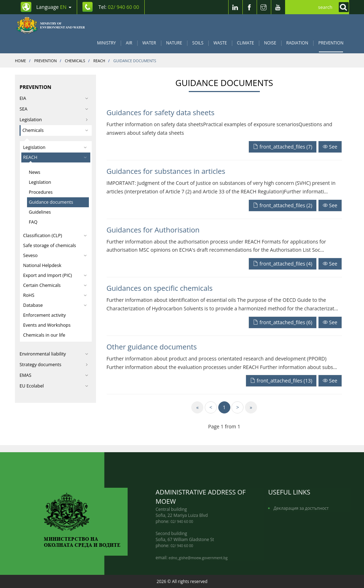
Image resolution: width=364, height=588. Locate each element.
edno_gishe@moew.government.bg (198, 558)
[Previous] (211, 407)
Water (149, 43)
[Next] (237, 407)
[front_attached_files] (283, 146)
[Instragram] (264, 7)
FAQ (33, 222)
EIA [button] (54, 98)
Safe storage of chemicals (50, 245)
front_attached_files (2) (283, 205)
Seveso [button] (55, 255)
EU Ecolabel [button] (54, 386)
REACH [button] (55, 157)
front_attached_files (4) (283, 264)
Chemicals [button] (55, 130)
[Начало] (55, 25)
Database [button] (55, 305)
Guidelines (40, 212)
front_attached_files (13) (281, 381)
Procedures (41, 192)
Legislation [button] (55, 147)
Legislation (54, 120)
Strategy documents (54, 365)
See (330, 147)
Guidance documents (51, 202)
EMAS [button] (54, 375)
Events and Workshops (47, 325)
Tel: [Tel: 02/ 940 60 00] (119, 7)
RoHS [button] (55, 295)
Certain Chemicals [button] (55, 285)
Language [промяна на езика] (54, 7)
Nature (174, 43)
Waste (220, 43)
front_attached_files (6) (283, 322)
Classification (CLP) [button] (55, 236)
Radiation (297, 43)
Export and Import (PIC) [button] (55, 275)
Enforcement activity (44, 315)
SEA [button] (54, 109)
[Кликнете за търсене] (342, 7)
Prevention (331, 43)
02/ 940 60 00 (182, 522)
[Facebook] (250, 7)
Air (129, 43)
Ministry (106, 43)
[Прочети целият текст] (330, 146)
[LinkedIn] (235, 7)
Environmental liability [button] (54, 354)
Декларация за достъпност (301, 508)
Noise (270, 43)
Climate (246, 43)
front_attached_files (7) (283, 147)
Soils (198, 43)
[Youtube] (278, 7)
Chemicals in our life (44, 335)
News (34, 172)
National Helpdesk (42, 265)
